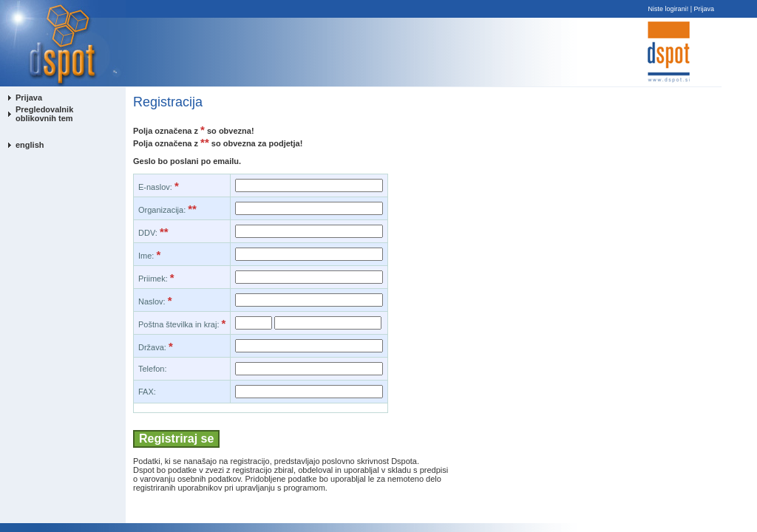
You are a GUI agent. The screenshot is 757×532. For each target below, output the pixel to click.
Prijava (704, 9)
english (30, 145)
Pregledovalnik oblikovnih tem (44, 114)
